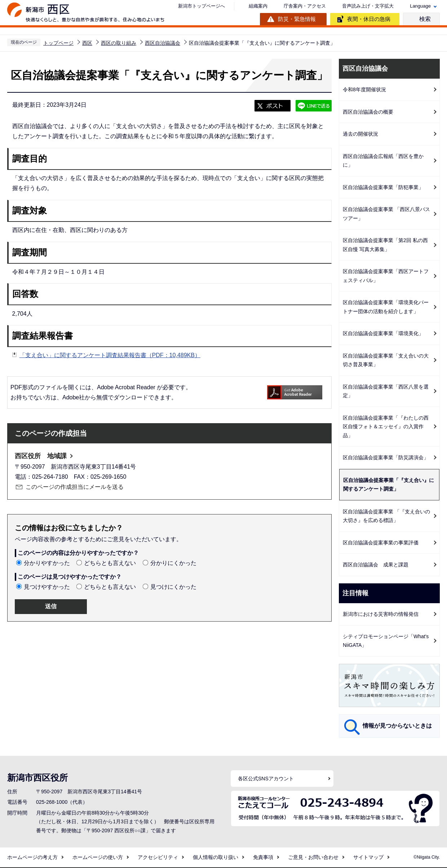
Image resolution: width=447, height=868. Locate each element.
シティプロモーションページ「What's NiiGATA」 (386, 641)
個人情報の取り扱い (216, 857)
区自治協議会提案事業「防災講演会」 (386, 457)
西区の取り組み (119, 43)
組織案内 (258, 6)
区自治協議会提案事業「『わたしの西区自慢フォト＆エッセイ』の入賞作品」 (386, 427)
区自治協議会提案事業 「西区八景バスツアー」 (386, 214)
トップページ (58, 43)
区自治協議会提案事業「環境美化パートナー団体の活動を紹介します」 (386, 307)
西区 (87, 43)
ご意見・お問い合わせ (313, 857)
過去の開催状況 (360, 134)
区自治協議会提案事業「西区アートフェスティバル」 (386, 276)
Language (420, 6)
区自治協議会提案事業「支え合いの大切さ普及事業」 (386, 360)
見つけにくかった (173, 587)
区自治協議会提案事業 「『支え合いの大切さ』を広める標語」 (386, 516)
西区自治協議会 (163, 43)
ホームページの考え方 (32, 857)
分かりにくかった (173, 563)
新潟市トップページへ (202, 6)
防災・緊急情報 (297, 19)
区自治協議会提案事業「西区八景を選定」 (386, 391)
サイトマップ (368, 857)
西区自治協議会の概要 (368, 112)
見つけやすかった (47, 587)
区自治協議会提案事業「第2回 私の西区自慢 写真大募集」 (385, 245)
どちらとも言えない (110, 563)
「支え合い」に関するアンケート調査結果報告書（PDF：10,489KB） (110, 355)
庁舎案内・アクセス (305, 6)
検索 (425, 19)
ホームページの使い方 (98, 857)
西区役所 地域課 (41, 456)
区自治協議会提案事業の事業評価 (381, 543)
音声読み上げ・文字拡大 (368, 6)
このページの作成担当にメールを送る (75, 487)
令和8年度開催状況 (364, 89)
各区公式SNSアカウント (266, 779)
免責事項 (263, 857)
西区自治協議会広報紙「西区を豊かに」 (383, 161)
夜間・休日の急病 (369, 19)
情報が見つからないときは (397, 726)
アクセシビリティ (158, 857)
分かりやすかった (47, 563)
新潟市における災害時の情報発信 (381, 614)
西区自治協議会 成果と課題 (376, 565)
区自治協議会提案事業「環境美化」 (383, 333)
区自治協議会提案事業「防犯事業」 (383, 187)
